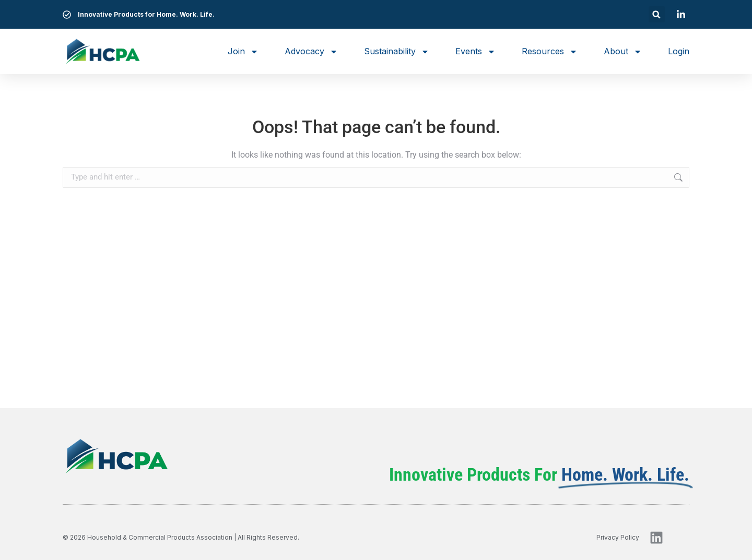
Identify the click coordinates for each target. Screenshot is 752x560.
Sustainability (397, 52)
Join (243, 52)
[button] (657, 14)
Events (475, 52)
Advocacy (311, 52)
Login (679, 51)
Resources (550, 52)
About (623, 52)
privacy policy (618, 537)
